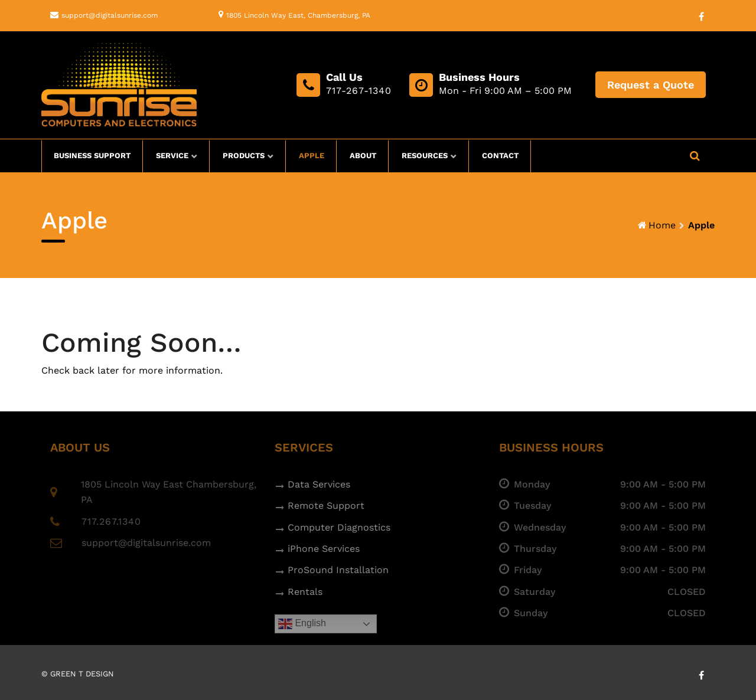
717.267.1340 (111, 521)
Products (244, 156)
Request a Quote (651, 85)
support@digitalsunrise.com (110, 15)
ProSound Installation (338, 570)
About (363, 156)
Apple (312, 156)
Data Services (319, 484)
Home (662, 225)
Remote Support (326, 506)
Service (172, 156)
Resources (425, 156)
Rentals (305, 592)
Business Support (92, 156)
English (302, 624)
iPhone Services (324, 549)
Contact (500, 156)
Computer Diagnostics (339, 527)
